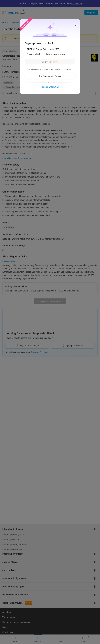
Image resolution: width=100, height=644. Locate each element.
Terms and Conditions (62, 69)
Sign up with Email (50, 87)
